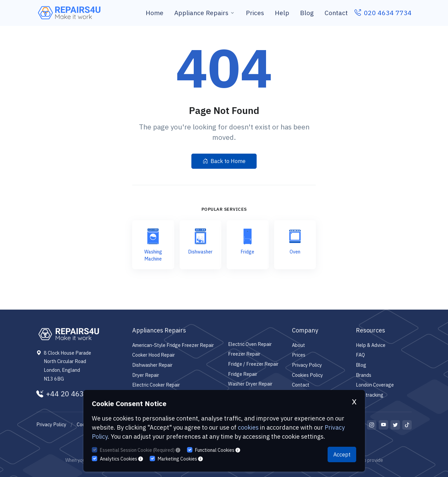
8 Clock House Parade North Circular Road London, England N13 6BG (67, 366)
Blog (307, 13)
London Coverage (375, 385)
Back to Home (224, 161)
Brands (364, 375)
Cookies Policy (307, 375)
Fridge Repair (243, 374)
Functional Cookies (218, 450)
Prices (255, 13)
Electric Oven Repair (250, 344)
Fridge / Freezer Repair (253, 364)
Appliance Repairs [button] (201, 13)
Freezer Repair (244, 354)
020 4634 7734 (383, 13)
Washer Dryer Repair (250, 384)
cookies (248, 427)
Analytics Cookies (121, 459)
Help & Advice (371, 345)
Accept (342, 454)
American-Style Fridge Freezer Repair (173, 345)
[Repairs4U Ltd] (69, 13)
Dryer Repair (146, 375)
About (298, 345)
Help (282, 13)
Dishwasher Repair (152, 365)
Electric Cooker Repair (156, 385)
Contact (336, 13)
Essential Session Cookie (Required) (140, 450)
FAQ (360, 355)
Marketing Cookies (180, 459)
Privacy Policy (307, 365)
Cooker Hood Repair (154, 355)
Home (155, 13)
